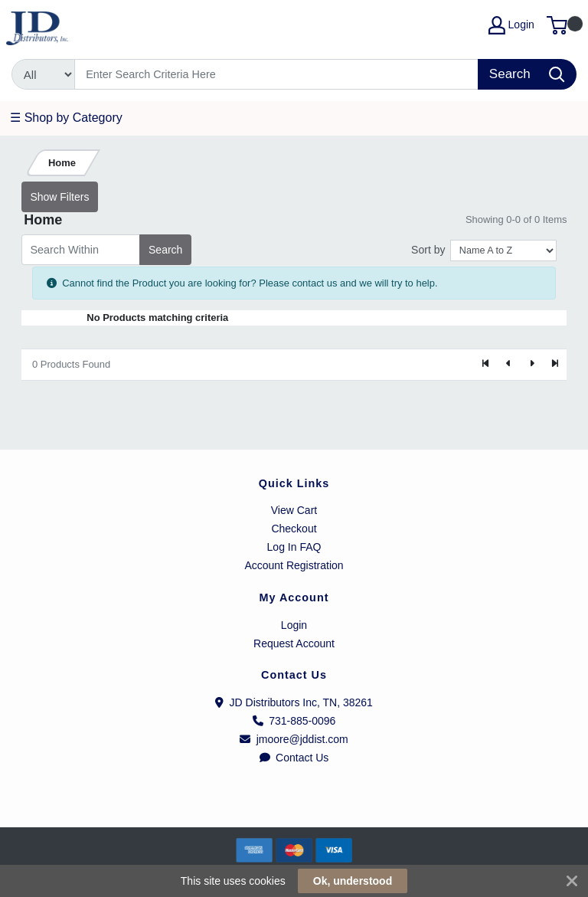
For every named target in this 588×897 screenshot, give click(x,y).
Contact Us (294, 758)
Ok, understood (353, 881)
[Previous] (509, 365)
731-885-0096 (294, 721)
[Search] (277, 74)
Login (294, 625)
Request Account (294, 643)
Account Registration (294, 565)
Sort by (428, 250)
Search (165, 250)
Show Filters (59, 197)
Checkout (294, 529)
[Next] (531, 365)
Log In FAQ (294, 547)
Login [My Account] (511, 25)
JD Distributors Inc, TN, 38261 (294, 702)
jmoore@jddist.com (294, 739)
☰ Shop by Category (66, 118)
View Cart (294, 510)
